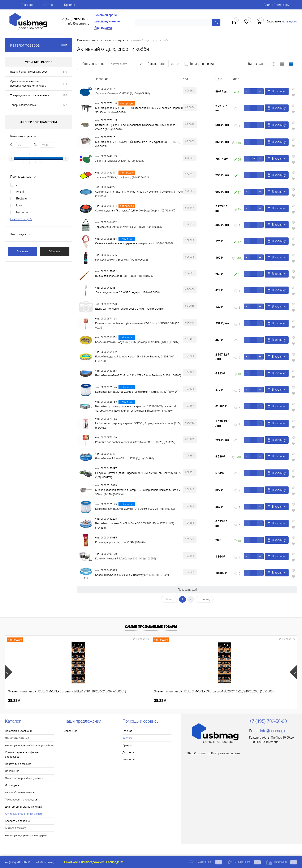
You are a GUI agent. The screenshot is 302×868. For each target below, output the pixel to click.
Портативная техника (18, 764)
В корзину (277, 91)
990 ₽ (222, 192)
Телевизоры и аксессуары (22, 800)
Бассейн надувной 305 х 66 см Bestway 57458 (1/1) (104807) (132, 575)
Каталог (48, 5)
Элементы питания (17, 738)
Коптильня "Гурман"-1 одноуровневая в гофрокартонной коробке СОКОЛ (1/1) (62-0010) (135, 127)
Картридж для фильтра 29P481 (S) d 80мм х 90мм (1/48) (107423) (135, 509)
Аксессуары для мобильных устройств (29, 745)
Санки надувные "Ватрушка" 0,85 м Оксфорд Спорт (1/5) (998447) (135, 210)
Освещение (12, 771)
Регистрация (282, 5)
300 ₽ (222, 225)
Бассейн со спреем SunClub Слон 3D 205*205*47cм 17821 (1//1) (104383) (135, 525)
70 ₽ (221, 159)
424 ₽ (219, 290)
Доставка (128, 752)
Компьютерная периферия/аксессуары (22, 755)
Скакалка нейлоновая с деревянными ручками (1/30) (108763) (134, 243)
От (12, 145)
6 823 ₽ (220, 373)
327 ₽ (219, 490)
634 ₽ (222, 125)
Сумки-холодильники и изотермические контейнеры (28, 83)
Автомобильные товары (20, 792)
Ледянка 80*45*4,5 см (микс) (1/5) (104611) (122, 177)
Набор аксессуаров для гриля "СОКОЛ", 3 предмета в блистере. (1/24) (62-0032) (138, 425)
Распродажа (103, 28)
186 (65, 95)
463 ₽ (219, 340)
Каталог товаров (39, 45)
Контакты (129, 759)
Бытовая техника (16, 828)
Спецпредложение (107, 21)
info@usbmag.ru (78, 23)
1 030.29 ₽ (222, 423)
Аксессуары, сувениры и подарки (26, 835)
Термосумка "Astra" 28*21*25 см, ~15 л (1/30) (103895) (129, 227)
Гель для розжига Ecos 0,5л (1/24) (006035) (122, 260)
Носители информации (19, 731)
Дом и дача (12, 785)
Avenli (20, 192)
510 (65, 72)
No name (22, 212)
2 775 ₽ (221, 208)
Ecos (19, 205)
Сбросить (55, 251)
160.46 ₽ (165, 701)
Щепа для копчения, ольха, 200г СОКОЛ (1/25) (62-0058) (129, 309)
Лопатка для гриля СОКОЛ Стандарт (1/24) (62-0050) (127, 292)
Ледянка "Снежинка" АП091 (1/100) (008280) (122, 93)
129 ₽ (219, 307)
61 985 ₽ (221, 406)
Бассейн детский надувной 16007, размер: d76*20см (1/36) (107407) (137, 342)
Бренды (70, 5)
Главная (27, 5)
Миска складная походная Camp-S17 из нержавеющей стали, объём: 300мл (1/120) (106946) (138, 492)
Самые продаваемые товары (151, 627)
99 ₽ (221, 91)
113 (65, 84)
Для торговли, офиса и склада (23, 807)
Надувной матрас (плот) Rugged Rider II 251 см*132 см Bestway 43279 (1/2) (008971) (138, 475)
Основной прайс (105, 15)
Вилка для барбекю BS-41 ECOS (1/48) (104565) (124, 276)
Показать (23, 251)
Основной (71, 862)
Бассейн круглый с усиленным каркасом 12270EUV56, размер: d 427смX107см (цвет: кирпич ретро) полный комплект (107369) (135, 408)
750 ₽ (222, 175)
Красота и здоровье (17, 821)
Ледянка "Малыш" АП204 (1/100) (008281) (121, 161)
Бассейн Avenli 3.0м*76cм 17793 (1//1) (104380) (124, 458)
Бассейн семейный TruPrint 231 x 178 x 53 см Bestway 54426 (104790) (138, 375)
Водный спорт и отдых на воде (29, 72)
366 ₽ (222, 142)
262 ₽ (219, 507)
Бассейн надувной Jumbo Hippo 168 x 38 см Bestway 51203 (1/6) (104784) (135, 359)
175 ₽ (219, 241)
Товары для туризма (23, 105)
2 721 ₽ (221, 108)
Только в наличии (202, 64)
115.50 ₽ (238, 701)
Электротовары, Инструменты (24, 778)
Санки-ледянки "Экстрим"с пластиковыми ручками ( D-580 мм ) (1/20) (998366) (139, 194)
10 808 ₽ (221, 573)
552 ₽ (222, 323)
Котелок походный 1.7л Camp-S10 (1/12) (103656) (126, 558)
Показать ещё (187, 590)
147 (65, 105)
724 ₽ (222, 440)
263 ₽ (219, 274)
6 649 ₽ (220, 473)
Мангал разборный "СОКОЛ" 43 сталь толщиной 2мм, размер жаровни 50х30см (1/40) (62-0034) (139, 110)
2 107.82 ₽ (222, 357)
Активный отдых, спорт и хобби (24, 814)
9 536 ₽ (220, 456)
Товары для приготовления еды (30, 95)
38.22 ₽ (14, 701)
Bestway (22, 198)
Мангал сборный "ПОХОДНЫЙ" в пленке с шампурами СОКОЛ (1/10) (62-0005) (138, 144)
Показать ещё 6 (21, 219)
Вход (267, 5)
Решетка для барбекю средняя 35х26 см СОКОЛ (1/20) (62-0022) (135, 442)
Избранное (71, 731)
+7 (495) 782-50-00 (75, 19)
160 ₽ (219, 257)
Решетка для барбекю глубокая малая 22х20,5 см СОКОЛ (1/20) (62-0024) (137, 325)
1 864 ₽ (220, 556)
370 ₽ (219, 390)
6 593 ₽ (221, 523)
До (35, 145)
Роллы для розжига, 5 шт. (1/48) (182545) (120, 542)
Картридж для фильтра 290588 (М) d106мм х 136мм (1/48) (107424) (137, 392)
